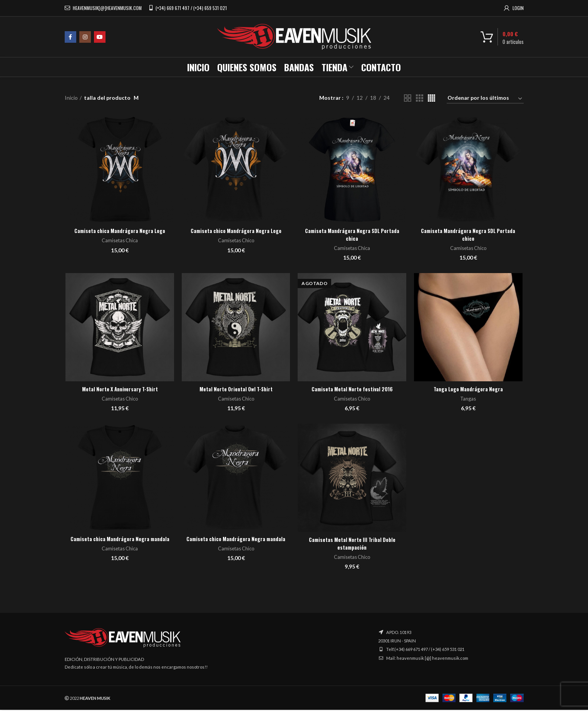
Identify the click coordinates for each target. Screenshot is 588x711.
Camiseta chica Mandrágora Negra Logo (119, 231)
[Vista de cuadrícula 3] (420, 98)
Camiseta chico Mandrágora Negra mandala (236, 544)
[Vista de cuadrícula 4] (431, 98)
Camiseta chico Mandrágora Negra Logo (236, 231)
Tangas (469, 399)
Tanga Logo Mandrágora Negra (469, 390)
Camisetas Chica (119, 241)
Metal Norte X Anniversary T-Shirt (119, 390)
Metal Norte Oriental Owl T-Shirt (236, 390)
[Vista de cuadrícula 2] (408, 98)
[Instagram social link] (85, 37)
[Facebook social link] (70, 37)
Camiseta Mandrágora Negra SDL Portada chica (352, 235)
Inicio (71, 98)
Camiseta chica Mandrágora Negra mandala (119, 544)
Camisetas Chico (236, 241)
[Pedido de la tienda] (485, 99)
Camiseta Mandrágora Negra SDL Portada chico (469, 235)
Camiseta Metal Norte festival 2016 (352, 390)
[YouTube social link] (100, 37)
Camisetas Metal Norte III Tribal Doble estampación (352, 544)
